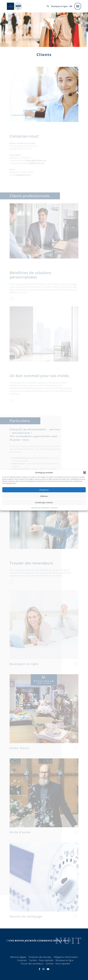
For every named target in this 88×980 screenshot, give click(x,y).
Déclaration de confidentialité (40, 508)
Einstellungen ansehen (44, 502)
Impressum (54, 508)
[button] (85, 472)
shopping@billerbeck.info (36, 163)
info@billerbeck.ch (23, 178)
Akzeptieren (44, 490)
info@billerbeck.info (36, 166)
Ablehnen (44, 496)
